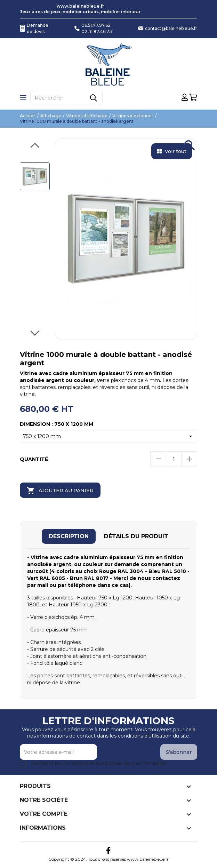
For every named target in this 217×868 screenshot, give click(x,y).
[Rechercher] (66, 98)
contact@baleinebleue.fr (171, 28)
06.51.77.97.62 (96, 25)
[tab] (69, 536)
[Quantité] (174, 459)
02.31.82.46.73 (97, 31)
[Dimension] (108, 436)
